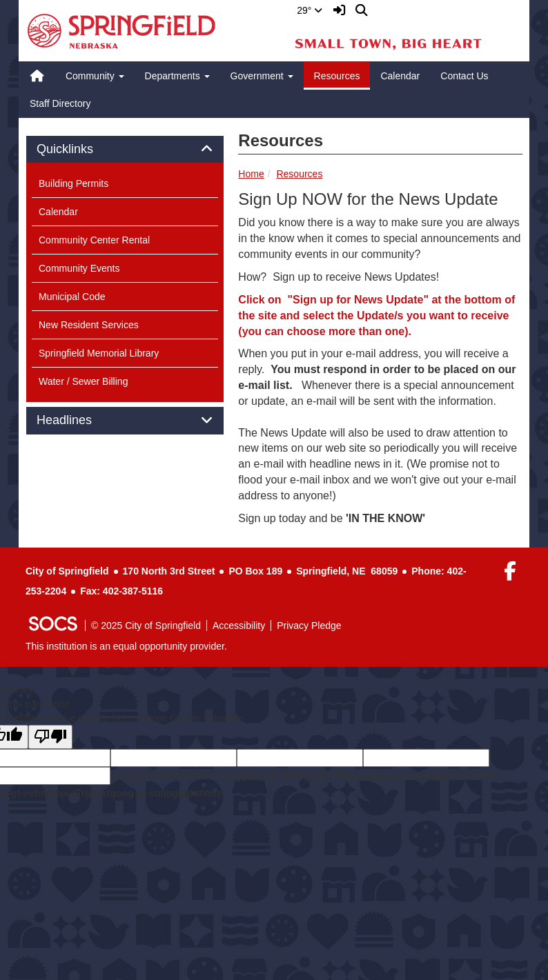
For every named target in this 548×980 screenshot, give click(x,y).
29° (310, 10)
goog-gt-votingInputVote (166, 793)
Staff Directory (60, 103)
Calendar (400, 76)
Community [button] (95, 76)
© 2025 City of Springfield (146, 626)
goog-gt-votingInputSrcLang (176, 776)
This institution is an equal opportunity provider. (126, 646)
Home (251, 174)
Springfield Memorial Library (99, 353)
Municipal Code (72, 297)
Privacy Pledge (309, 626)
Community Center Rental (94, 240)
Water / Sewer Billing (83, 381)
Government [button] (262, 76)
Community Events (79, 268)
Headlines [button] (80, 420)
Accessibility (239, 626)
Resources (337, 76)
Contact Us (464, 76)
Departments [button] (177, 76)
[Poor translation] (50, 737)
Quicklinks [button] (80, 149)
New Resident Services (89, 325)
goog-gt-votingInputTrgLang (306, 776)
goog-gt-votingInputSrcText (434, 776)
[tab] (125, 150)
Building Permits (74, 183)
